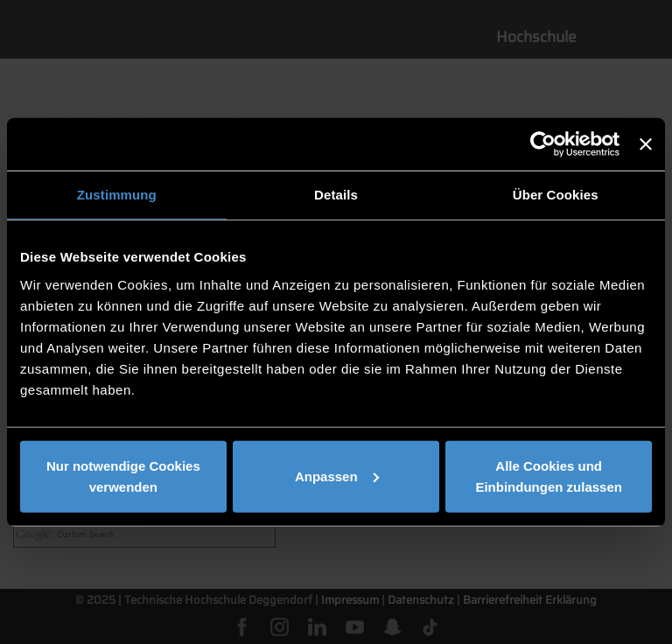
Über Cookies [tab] (556, 195)
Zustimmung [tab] (117, 195)
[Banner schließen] (646, 144)
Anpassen (337, 476)
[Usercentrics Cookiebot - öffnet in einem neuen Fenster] (543, 144)
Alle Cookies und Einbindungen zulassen (549, 476)
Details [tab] (336, 195)
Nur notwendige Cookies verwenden (123, 476)
